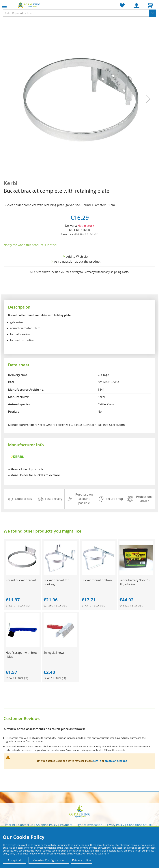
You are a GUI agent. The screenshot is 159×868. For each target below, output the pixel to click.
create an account (116, 761)
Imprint (10, 825)
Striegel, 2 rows (54, 653)
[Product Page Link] (23, 574)
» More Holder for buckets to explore (34, 475)
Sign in (97, 761)
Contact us (26, 825)
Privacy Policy (115, 825)
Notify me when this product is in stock (30, 245)
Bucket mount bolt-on (97, 580)
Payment (66, 825)
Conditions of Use (139, 825)
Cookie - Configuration (49, 860)
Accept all (15, 860)
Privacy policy (81, 860)
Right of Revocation (89, 825)
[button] (148, 99)
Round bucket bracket (21, 580)
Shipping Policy (47, 825)
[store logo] (29, 5)
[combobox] (79, 13)
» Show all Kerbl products (26, 469)
